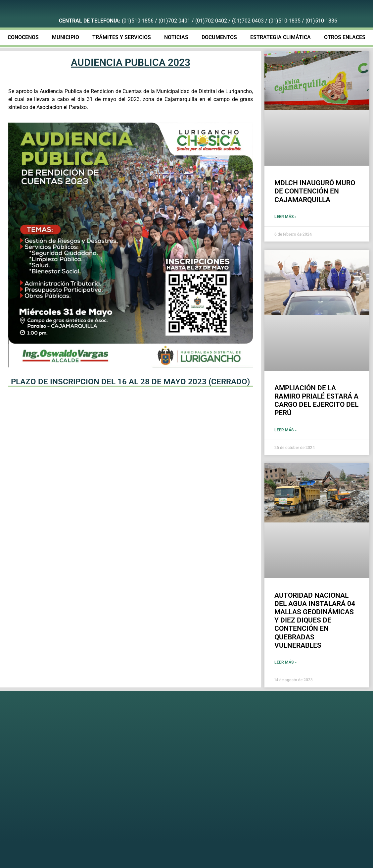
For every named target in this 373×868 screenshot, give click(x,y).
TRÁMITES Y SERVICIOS (122, 37)
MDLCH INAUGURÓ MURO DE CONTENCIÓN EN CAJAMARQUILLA (315, 191)
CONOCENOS (23, 37)
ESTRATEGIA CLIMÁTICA (280, 37)
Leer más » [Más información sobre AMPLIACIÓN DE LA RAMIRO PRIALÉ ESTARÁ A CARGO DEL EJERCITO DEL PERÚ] (285, 430)
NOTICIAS (176, 37)
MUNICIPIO (66, 37)
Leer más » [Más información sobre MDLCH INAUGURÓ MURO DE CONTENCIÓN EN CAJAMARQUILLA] (285, 217)
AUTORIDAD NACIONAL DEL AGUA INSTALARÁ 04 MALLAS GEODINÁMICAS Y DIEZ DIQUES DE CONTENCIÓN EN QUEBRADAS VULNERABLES (315, 620)
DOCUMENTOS (219, 37)
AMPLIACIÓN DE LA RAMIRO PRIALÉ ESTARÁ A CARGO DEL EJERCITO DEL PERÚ (316, 401)
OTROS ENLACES (345, 37)
